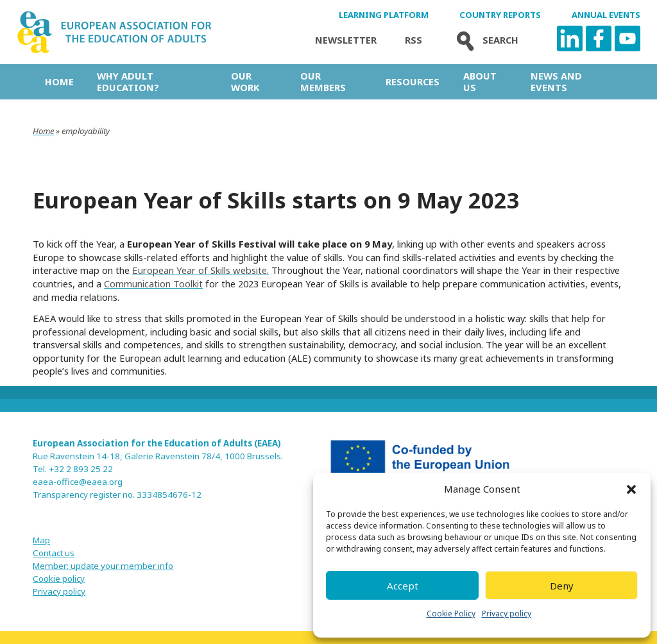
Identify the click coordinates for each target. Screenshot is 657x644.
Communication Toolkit (153, 284)
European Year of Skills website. (201, 270)
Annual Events (606, 15)
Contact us (54, 553)
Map (41, 540)
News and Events (556, 81)
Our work (245, 81)
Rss (414, 40)
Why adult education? (128, 81)
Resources (413, 81)
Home (59, 81)
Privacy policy (507, 614)
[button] (631, 489)
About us (480, 81)
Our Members (323, 81)
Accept (403, 586)
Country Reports (500, 15)
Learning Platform (384, 15)
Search (484, 40)
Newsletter (346, 40)
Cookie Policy (451, 614)
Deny (562, 586)
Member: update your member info (103, 566)
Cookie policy (59, 579)
